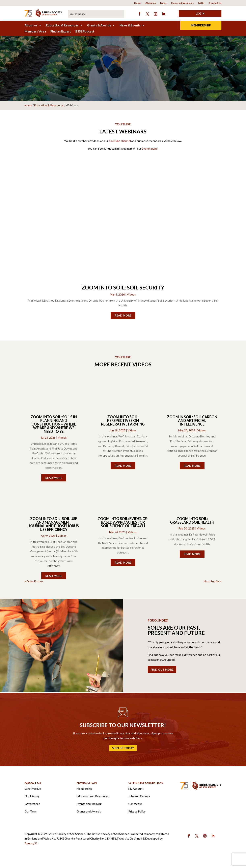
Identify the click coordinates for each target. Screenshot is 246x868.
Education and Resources (93, 798)
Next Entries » (213, 583)
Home (138, 3)
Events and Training (89, 806)
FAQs (201, 3)
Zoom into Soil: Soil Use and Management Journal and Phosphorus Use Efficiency (54, 526)
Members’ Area (35, 31)
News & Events (130, 25)
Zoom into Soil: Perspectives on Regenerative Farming (123, 422)
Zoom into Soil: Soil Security (123, 289)
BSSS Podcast (85, 31)
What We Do (33, 791)
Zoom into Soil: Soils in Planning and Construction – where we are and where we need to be (54, 426)
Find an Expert (61, 31)
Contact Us (215, 3)
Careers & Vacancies (182, 3)
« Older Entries (34, 583)
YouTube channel (120, 143)
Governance (32, 806)
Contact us (135, 806)
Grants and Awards (89, 813)
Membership (201, 25)
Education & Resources (62, 25)
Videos (131, 296)
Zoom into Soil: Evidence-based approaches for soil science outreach (123, 524)
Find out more (162, 671)
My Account (136, 791)
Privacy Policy (137, 813)
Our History (32, 798)
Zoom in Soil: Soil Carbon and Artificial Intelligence (192, 422)
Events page (150, 150)
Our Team (31, 813)
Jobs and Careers (139, 798)
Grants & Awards (99, 25)
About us (151, 3)
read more (123, 317)
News (163, 3)
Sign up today (123, 750)
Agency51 (31, 845)
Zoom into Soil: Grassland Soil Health (192, 522)
